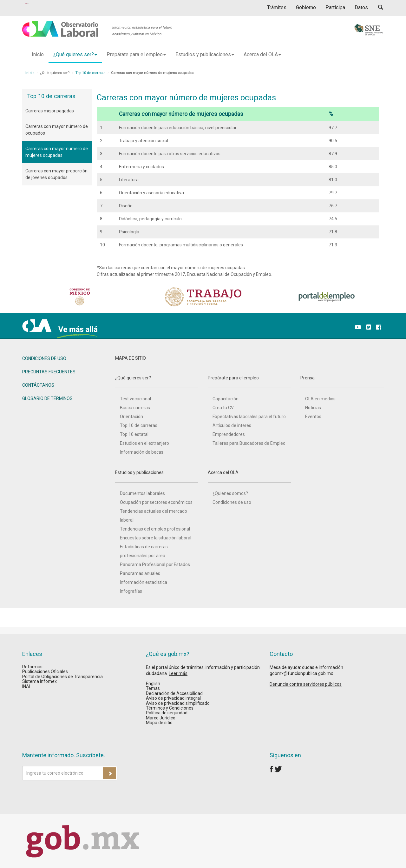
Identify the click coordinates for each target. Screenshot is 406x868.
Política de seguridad (167, 713)
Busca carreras (135, 408)
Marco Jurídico (161, 718)
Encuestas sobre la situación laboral (156, 538)
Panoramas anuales (140, 573)
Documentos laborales (142, 493)
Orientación (131, 417)
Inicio (38, 54)
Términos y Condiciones (170, 708)
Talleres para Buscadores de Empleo (249, 443)
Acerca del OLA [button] (262, 54)
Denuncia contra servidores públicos (306, 684)
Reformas (32, 667)
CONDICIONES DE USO (44, 358)
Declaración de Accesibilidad (174, 693)
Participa (335, 7)
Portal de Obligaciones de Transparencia (62, 677)
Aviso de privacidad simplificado (178, 703)
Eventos (313, 417)
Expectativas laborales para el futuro (249, 417)
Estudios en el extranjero (144, 443)
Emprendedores (229, 434)
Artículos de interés (232, 425)
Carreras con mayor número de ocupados (57, 130)
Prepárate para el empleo (249, 382)
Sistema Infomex (39, 681)
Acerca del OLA (249, 476)
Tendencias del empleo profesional (155, 529)
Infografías (131, 591)
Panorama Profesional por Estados (155, 564)
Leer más (178, 673)
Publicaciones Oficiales (45, 671)
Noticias (313, 408)
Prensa (342, 382)
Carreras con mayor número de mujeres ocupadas (57, 152)
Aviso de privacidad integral (173, 698)
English (153, 684)
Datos (361, 7)
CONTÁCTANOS (38, 385)
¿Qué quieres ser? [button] (75, 54)
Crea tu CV (223, 408)
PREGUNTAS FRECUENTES (49, 372)
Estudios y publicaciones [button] (205, 54)
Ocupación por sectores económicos (156, 502)
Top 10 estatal (134, 434)
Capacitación (226, 399)
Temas (153, 688)
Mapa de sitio (159, 723)
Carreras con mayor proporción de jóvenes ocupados (56, 174)
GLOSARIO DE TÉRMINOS (47, 398)
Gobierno (306, 7)
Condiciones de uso (232, 502)
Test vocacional (135, 399)
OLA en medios (320, 399)
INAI (26, 686)
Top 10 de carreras (90, 73)
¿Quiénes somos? (230, 493)
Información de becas (142, 452)
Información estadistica (144, 582)
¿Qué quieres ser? (157, 382)
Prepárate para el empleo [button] (136, 54)
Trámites (277, 7)
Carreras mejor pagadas (50, 111)
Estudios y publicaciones (157, 476)
